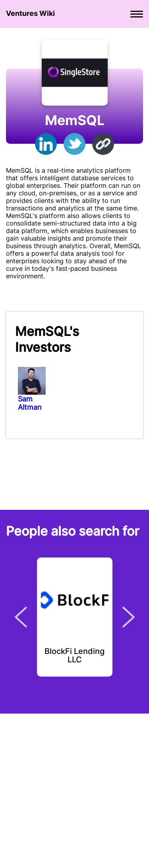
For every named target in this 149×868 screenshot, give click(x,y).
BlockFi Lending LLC (74, 656)
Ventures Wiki (30, 13)
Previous (21, 617)
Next (129, 617)
